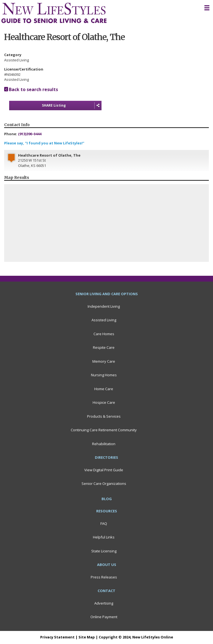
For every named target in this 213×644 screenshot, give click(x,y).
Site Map (87, 637)
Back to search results (31, 89)
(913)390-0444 (30, 134)
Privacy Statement (57, 637)
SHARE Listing (72, 106)
